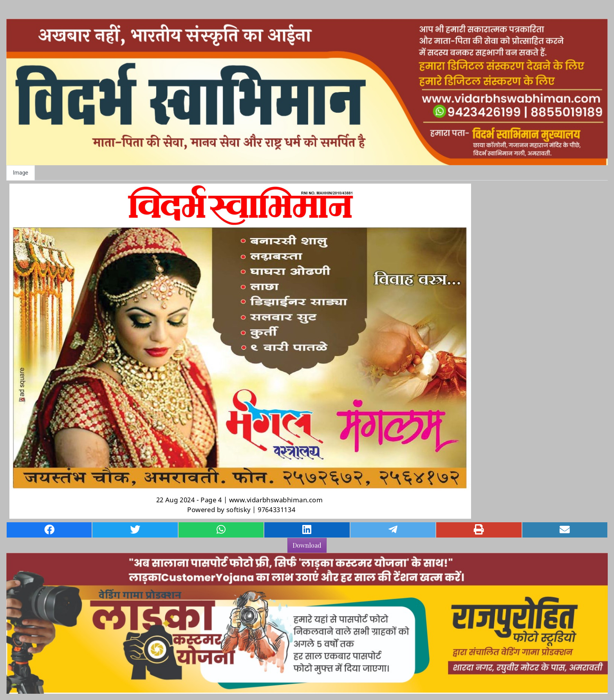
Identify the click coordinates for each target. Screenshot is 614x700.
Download (307, 545)
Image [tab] (21, 173)
